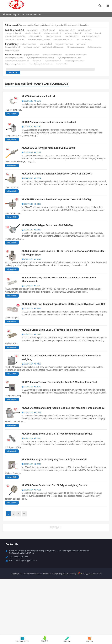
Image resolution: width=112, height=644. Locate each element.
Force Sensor (12, 44)
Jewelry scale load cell (13, 33)
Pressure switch (62, 64)
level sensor (37, 61)
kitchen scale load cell (67, 30)
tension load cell (46, 44)
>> (24, 514)
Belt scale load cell (36, 36)
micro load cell (32, 30)
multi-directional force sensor (53, 47)
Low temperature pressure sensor (17, 61)
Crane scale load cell (53, 36)
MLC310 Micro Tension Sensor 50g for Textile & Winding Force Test (59, 382)
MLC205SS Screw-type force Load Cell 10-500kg (49, 148)
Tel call (90, 639)
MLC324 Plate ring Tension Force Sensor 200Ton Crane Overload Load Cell (64, 304)
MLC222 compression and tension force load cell (49, 122)
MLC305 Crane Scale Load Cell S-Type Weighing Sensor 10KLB (57, 434)
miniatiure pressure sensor (52, 55)
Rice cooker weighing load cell (39, 39)
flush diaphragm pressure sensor (41, 64)
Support (67, 639)
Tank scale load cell (72, 36)
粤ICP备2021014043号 (65, 574)
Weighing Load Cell (15, 30)
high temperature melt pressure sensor (40, 58)
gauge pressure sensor (31, 55)
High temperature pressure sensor (70, 58)
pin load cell (82, 44)
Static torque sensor (95, 47)
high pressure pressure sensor (16, 64)
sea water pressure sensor (14, 58)
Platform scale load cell (52, 33)
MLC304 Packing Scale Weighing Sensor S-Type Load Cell (54, 459)
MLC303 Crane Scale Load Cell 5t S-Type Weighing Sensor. (55, 485)
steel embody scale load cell (15, 36)
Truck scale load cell (84, 39)
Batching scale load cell (73, 33)
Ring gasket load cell (13, 47)
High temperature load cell (63, 39)
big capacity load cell (32, 47)
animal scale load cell (33, 33)
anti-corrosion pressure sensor (76, 55)
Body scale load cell (48, 30)
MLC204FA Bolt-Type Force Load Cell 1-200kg (47, 225)
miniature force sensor (28, 44)
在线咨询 (45, 639)
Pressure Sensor (13, 55)
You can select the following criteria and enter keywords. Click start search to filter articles (54, 25)
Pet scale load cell (85, 30)
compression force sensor (64, 44)
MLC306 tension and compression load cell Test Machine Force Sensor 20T (64, 408)
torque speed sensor (12, 50)
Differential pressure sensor (74, 61)
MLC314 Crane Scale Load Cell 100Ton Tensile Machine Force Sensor (61, 330)
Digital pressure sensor (53, 61)
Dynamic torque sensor (76, 47)
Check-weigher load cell (91, 36)
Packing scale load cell (93, 33)
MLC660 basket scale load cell (39, 96)
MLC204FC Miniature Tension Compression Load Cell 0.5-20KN (57, 174)
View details (12, 114)
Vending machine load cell (15, 39)
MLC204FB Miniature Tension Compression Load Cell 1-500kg (56, 199)
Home (7, 15)
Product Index (22, 639)
